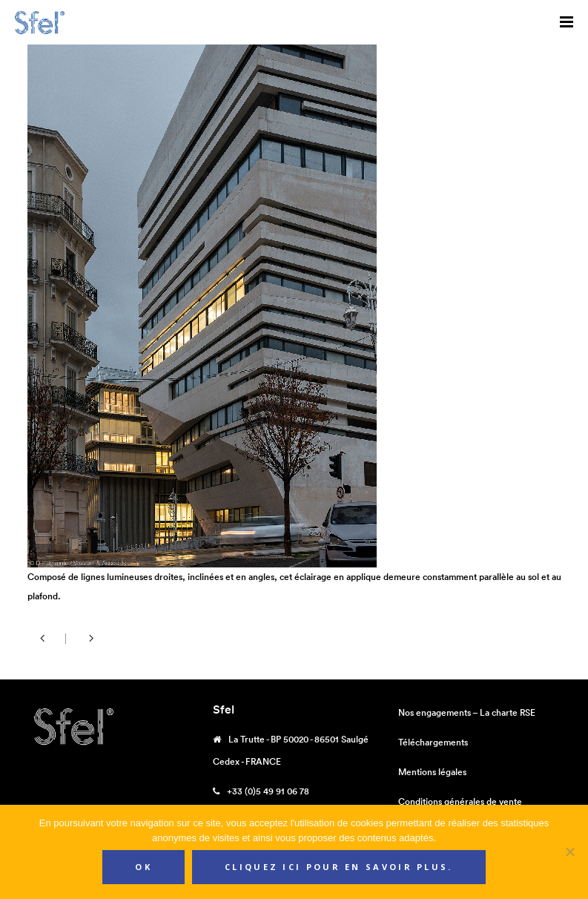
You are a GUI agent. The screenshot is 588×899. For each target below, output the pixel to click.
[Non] (569, 852)
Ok (143, 867)
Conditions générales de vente (460, 801)
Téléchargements (433, 742)
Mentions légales (432, 772)
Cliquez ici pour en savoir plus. (339, 867)
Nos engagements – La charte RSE (467, 712)
